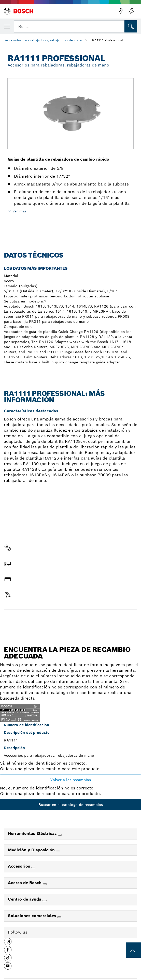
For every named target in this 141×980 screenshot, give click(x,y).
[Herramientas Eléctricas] (60, 835)
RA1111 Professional (108, 40)
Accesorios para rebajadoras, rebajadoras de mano (44, 40)
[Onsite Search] (131, 26)
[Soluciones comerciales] (59, 917)
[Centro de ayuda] (45, 901)
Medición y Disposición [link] (32, 850)
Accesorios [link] (20, 866)
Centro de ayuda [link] (25, 899)
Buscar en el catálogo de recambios (71, 805)
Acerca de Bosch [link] (25, 883)
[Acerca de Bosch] (45, 884)
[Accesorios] (33, 868)
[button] (8, 943)
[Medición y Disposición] (58, 851)
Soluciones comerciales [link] (33, 916)
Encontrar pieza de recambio (71, 620)
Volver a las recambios (71, 780)
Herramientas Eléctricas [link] (33, 833)
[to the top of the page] (133, 950)
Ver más (19, 211)
